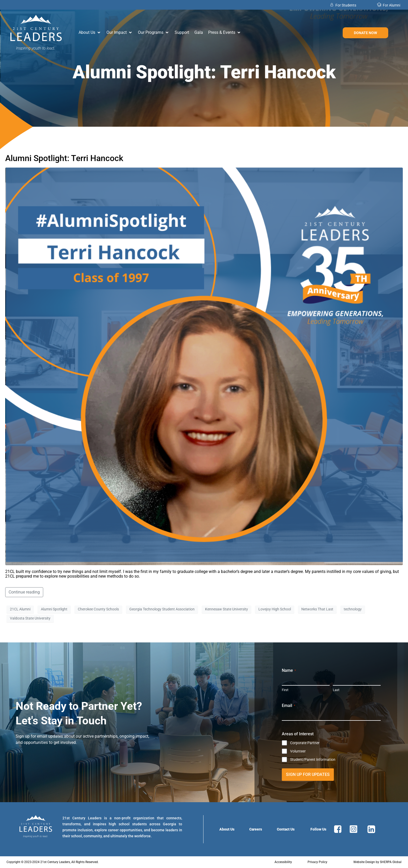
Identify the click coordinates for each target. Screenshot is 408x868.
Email (288, 706)
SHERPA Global (391, 862)
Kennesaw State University (227, 609)
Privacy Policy (317, 862)
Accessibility (283, 862)
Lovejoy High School (275, 609)
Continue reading (24, 592)
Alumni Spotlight (54, 609)
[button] (90, 33)
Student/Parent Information (313, 759)
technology (353, 609)
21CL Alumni (20, 609)
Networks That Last (317, 609)
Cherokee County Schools (98, 609)
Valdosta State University (30, 618)
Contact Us (286, 829)
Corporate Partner (305, 743)
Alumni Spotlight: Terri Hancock (64, 158)
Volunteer (298, 751)
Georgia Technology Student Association (162, 609)
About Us (227, 829)
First (285, 690)
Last (336, 690)
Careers (256, 829)
